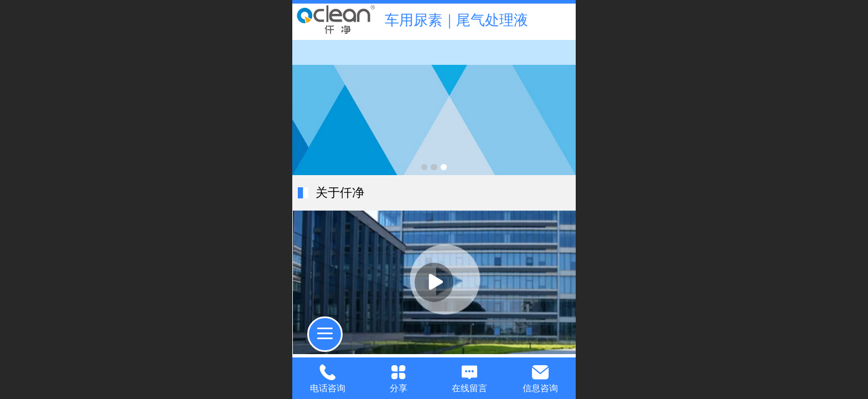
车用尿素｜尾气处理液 (456, 20)
